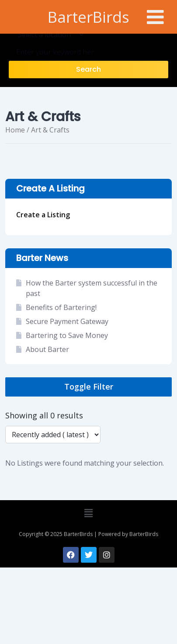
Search (88, 69)
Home (15, 130)
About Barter (47, 349)
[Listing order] (53, 435)
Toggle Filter (89, 386)
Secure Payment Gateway (67, 321)
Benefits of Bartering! (61, 307)
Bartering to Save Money (67, 335)
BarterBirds (88, 17)
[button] (88, 513)
